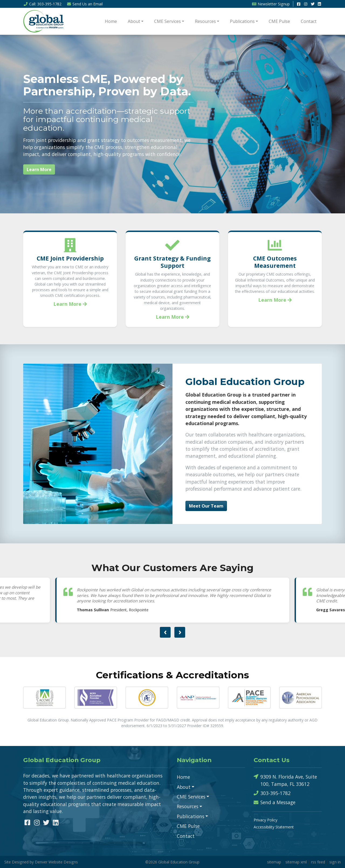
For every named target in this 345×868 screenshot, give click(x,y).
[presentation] (165, 632)
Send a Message (275, 802)
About (134, 21)
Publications (242, 21)
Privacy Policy (265, 820)
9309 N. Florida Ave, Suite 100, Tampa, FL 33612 (285, 780)
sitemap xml (296, 862)
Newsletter (271, 4)
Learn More (39, 169)
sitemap (274, 862)
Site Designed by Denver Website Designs (41, 862)
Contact (309, 21)
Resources (205, 21)
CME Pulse (279, 21)
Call (42, 4)
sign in (335, 862)
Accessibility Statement (274, 827)
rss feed (318, 862)
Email (85, 4)
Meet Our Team (206, 506)
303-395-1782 (272, 793)
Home (111, 21)
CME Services (168, 21)
